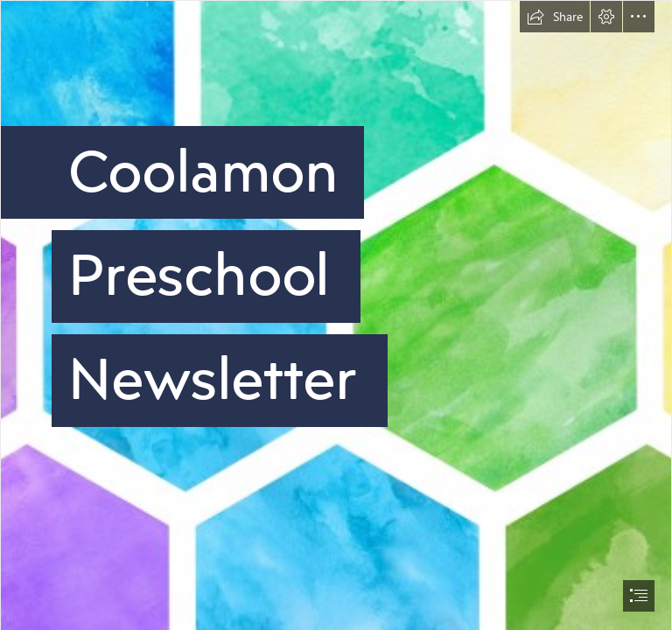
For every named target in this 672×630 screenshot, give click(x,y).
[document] (336, 315)
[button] (555, 17)
